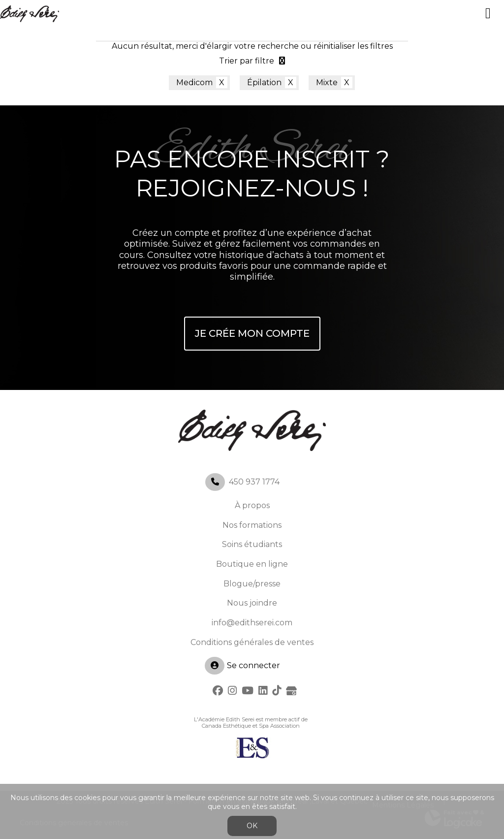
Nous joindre (252, 603)
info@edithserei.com (252, 623)
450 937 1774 (254, 482)
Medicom (194, 82)
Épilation (264, 82)
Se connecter (242, 666)
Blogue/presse (252, 584)
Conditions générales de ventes (252, 642)
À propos (252, 505)
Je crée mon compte (252, 333)
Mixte (327, 82)
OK (252, 826)
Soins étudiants (252, 544)
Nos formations (252, 525)
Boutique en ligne (252, 564)
